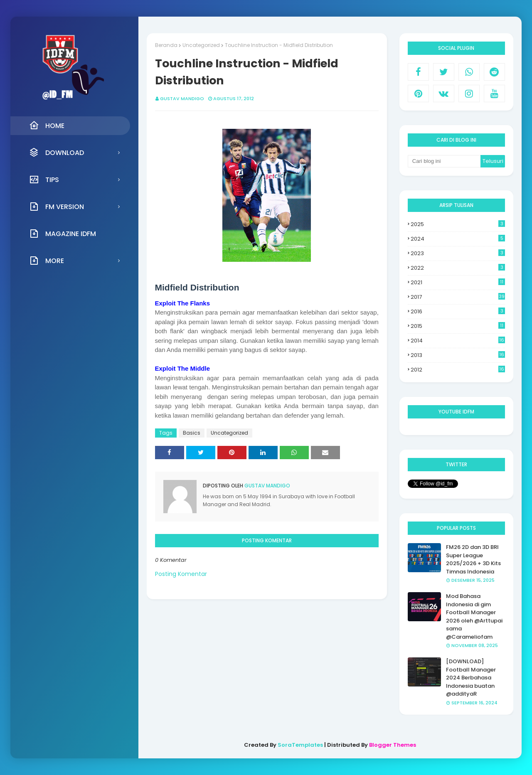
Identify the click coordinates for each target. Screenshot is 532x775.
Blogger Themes (393, 745)
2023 (458, 253)
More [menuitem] (47, 261)
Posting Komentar (181, 574)
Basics (192, 433)
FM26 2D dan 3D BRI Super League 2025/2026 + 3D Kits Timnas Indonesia (473, 559)
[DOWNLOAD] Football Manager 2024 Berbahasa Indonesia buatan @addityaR (471, 678)
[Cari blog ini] (444, 161)
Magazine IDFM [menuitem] (63, 234)
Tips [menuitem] (44, 180)
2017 (458, 297)
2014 (458, 341)
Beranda (166, 45)
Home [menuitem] (47, 125)
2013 (458, 355)
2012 (458, 370)
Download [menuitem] (57, 153)
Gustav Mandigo (182, 98)
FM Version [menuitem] (57, 207)
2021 (458, 282)
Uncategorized (201, 45)
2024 (458, 239)
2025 (458, 224)
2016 (458, 311)
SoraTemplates (300, 745)
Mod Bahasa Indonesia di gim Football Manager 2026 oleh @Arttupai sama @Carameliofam (474, 616)
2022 (458, 268)
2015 (458, 326)
